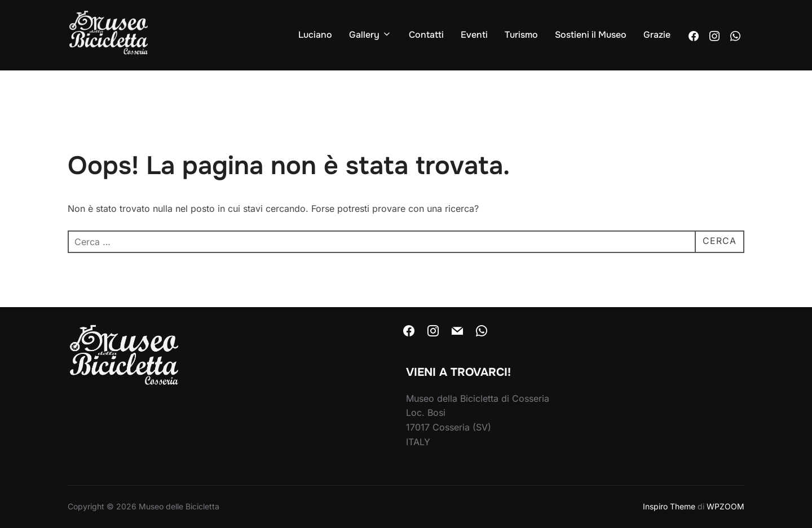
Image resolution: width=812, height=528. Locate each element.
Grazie (657, 35)
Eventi (474, 35)
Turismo (521, 35)
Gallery (370, 35)
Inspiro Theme (669, 506)
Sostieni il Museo (591, 35)
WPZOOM (725, 506)
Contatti (426, 35)
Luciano (315, 35)
